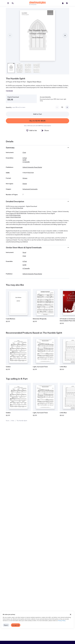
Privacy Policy (62, 621)
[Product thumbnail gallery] (11, 68)
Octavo (25, 178)
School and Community (30, 189)
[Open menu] (8, 3)
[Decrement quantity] (57, 107)
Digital (25, 184)
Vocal (7, 421)
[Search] (13, 3)
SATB (24, 160)
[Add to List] (31, 131)
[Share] (45, 131)
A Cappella (26, 162)
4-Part (25, 158)
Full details (9, 91)
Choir (13, 421)
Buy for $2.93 (37, 121)
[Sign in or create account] (63, 3)
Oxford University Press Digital (32, 167)
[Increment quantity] (67, 107)
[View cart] (67, 3)
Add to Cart (37, 114)
